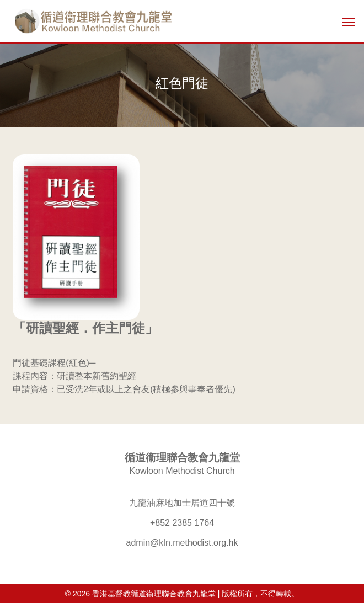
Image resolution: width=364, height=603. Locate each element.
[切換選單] (349, 22)
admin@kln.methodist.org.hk (182, 543)
